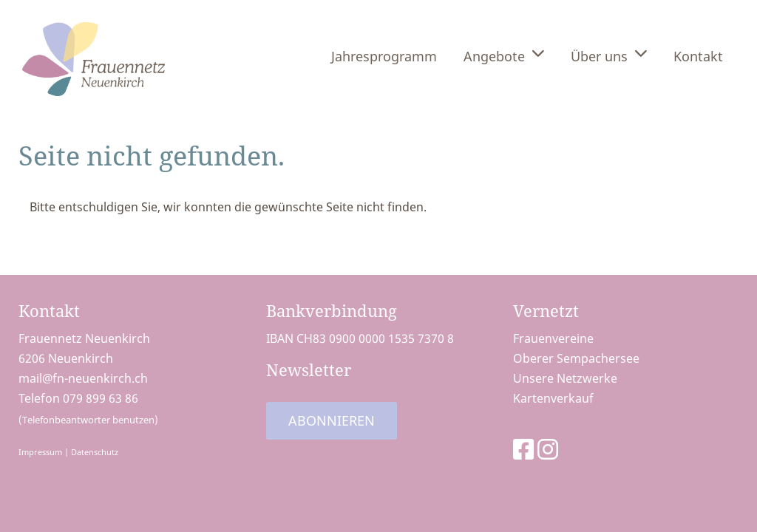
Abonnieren (332, 420)
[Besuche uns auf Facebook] (523, 449)
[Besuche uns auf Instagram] (548, 449)
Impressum (40, 452)
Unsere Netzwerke (565, 378)
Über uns (609, 55)
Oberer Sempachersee (576, 358)
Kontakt (698, 56)
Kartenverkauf (553, 398)
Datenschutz (95, 452)
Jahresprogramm (384, 56)
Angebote (504, 55)
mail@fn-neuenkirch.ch (83, 378)
